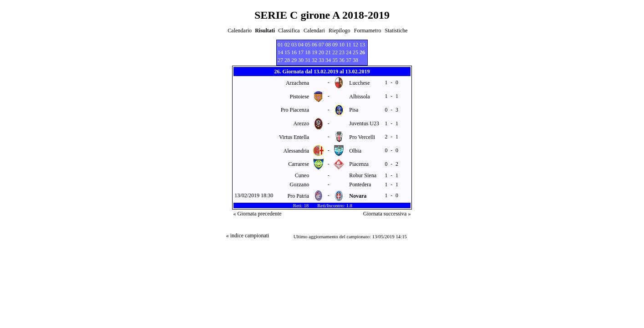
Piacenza (359, 164)
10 (342, 45)
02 (287, 45)
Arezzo (302, 123)
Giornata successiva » (387, 214)
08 (328, 45)
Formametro (368, 31)
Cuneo (302, 175)
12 (355, 45)
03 (294, 45)
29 (294, 60)
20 (321, 52)
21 (328, 52)
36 (342, 60)
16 (294, 52)
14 (280, 52)
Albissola (359, 97)
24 (349, 52)
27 (280, 60)
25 (355, 52)
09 (335, 45)
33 (321, 60)
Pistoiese (300, 97)
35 (335, 60)
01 (280, 45)
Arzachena (297, 83)
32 (314, 60)
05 (308, 45)
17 (301, 52)
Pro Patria (299, 196)
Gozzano (300, 184)
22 (335, 52)
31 (308, 60)
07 (321, 45)
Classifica (289, 31)
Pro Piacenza (295, 110)
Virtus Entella (294, 137)
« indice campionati (248, 236)
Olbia (355, 151)
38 (355, 60)
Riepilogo (339, 31)
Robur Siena (363, 175)
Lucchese (359, 83)
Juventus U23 (364, 123)
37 (349, 60)
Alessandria (297, 151)
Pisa (354, 110)
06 (314, 45)
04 (301, 45)
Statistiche (396, 31)
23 (342, 52)
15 (287, 52)
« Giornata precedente (258, 214)
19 (314, 52)
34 (328, 60)
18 (308, 52)
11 (349, 45)
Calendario (240, 31)
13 (362, 45)
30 (301, 60)
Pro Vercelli (362, 137)
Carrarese (299, 164)
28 (287, 60)
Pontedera (360, 184)
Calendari (314, 31)
